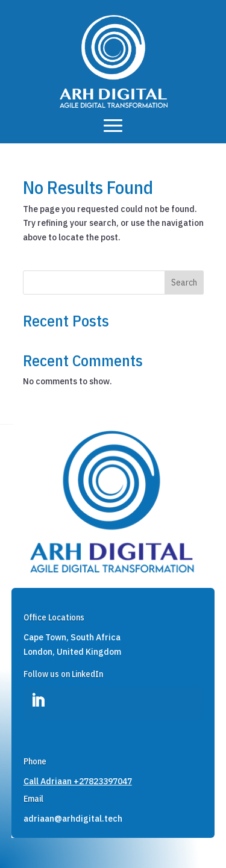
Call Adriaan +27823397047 (78, 781)
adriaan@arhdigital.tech (73, 819)
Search (184, 283)
